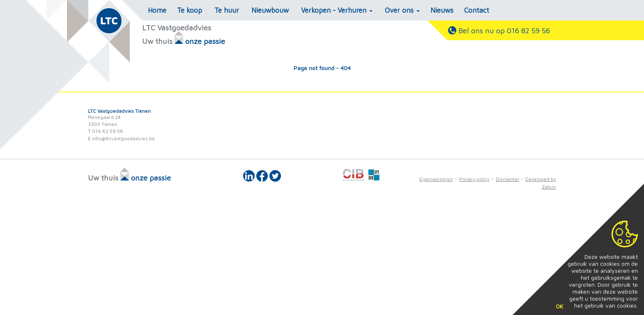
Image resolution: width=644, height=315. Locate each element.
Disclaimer (507, 179)
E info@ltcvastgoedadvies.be (121, 138)
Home (157, 10)
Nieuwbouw (270, 10)
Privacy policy (474, 179)
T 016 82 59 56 (106, 131)
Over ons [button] (402, 10)
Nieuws (442, 10)
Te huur (227, 10)
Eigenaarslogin (436, 179)
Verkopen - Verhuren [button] (337, 10)
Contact (477, 10)
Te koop (190, 10)
